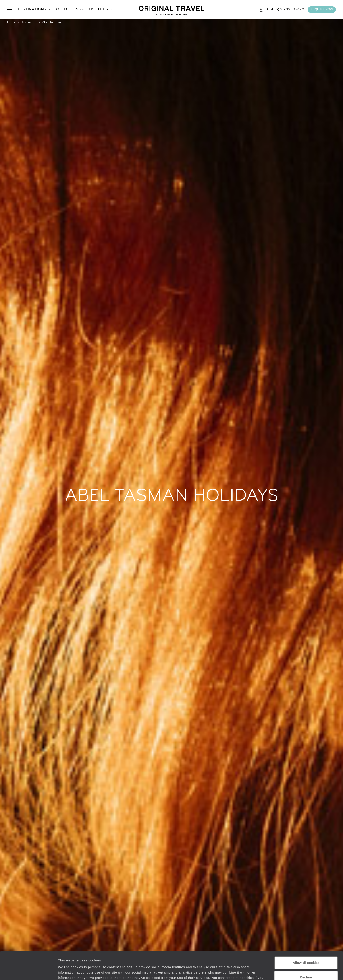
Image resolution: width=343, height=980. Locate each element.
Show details (68, 971)
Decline (306, 953)
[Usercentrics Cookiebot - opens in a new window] (29, 971)
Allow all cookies (306, 939)
